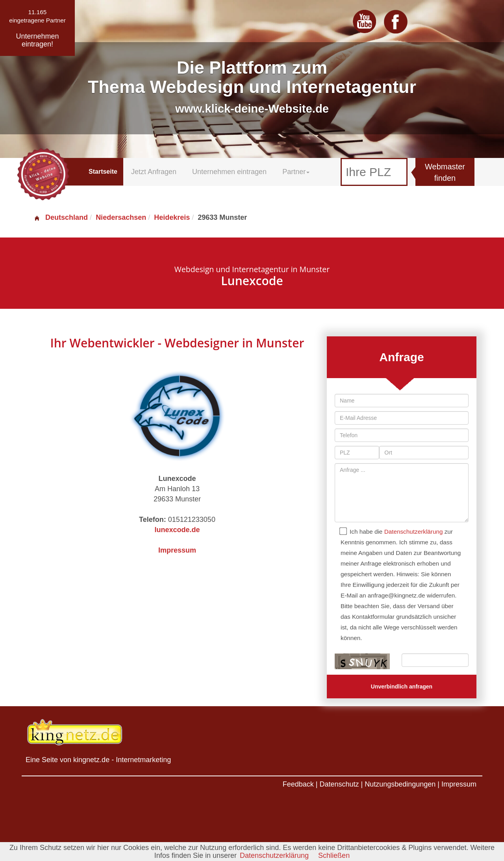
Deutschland (61, 217)
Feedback (298, 784)
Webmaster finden (445, 172)
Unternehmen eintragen (229, 172)
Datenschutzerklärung (414, 532)
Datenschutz (339, 784)
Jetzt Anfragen (154, 172)
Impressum (177, 550)
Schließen (334, 855)
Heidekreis (172, 217)
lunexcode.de (177, 530)
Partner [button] (296, 172)
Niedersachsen (121, 217)
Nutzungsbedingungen (400, 784)
